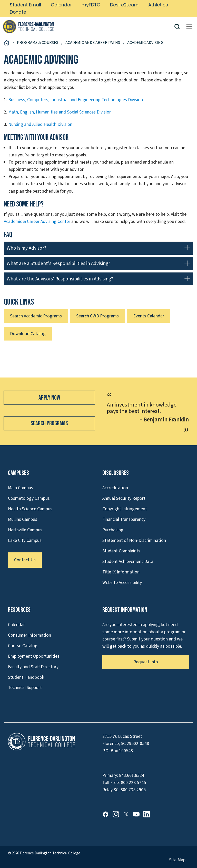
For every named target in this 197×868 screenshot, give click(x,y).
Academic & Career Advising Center (37, 221)
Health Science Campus (30, 509)
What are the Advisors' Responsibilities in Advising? (60, 279)
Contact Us (25, 560)
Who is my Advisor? (27, 248)
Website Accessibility (122, 583)
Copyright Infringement (125, 509)
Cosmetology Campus (29, 498)
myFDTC (91, 5)
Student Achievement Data (128, 562)
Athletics (158, 5)
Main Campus (21, 488)
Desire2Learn (124, 5)
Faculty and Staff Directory (33, 667)
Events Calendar (149, 316)
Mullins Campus (23, 519)
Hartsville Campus (25, 530)
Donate (18, 12)
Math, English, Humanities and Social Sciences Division (60, 112)
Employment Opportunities (34, 656)
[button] (179, 27)
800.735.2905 (133, 790)
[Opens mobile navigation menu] (189, 26)
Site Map (177, 860)
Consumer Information (29, 635)
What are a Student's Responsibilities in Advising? (58, 263)
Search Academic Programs (36, 316)
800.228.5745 (133, 783)
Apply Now (49, 398)
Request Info (146, 662)
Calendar (61, 5)
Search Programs (49, 423)
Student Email (25, 5)
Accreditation (115, 488)
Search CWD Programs (97, 316)
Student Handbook (26, 677)
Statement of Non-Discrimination (134, 540)
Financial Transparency (124, 519)
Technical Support (25, 688)
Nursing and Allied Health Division (40, 124)
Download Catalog (28, 334)
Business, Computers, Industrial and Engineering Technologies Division (76, 100)
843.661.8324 (132, 775)
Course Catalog (23, 646)
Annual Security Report (124, 498)
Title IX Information (121, 572)
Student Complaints (121, 551)
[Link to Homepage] (88, 26)
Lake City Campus (25, 540)
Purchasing (113, 530)
